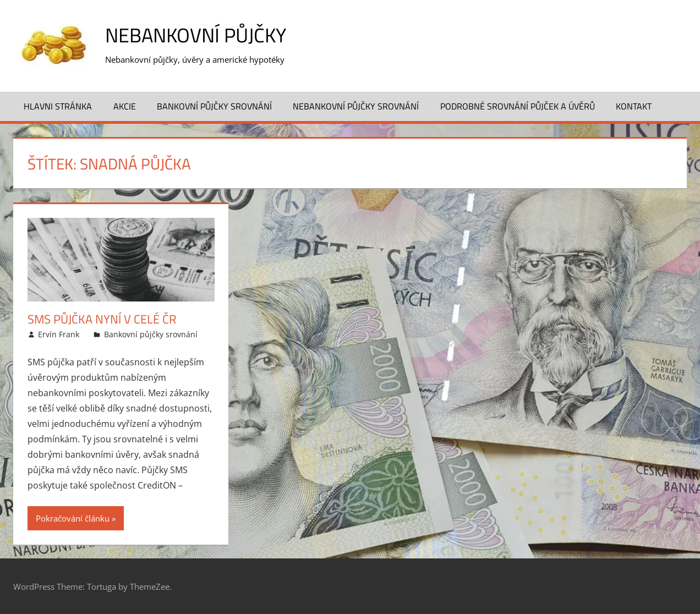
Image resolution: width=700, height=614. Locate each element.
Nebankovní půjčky (196, 35)
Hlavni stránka (58, 106)
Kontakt (634, 106)
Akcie (125, 106)
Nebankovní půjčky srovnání (356, 106)
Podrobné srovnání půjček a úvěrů (518, 106)
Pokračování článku (73, 518)
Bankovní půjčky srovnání (214, 106)
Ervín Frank (59, 334)
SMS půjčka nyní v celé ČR (102, 319)
